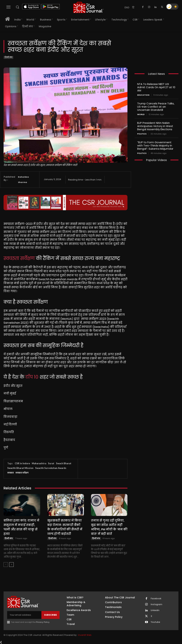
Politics (142, 134)
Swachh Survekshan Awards (51, 468)
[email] (24, 615)
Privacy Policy (43, 622)
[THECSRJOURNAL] (88, 7)
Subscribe (50, 615)
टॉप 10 (32, 377)
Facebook (156, 599)
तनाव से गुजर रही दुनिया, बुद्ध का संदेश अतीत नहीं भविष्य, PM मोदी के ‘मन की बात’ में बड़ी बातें (109, 527)
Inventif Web (85, 635)
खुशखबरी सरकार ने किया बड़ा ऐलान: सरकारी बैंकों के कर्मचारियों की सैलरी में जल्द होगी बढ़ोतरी (65, 527)
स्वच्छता (10, 473)
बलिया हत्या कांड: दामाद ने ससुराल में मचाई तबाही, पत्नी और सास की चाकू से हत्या (21, 527)
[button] (17, 7)
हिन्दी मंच (8, 57)
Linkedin (155, 610)
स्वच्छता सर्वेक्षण (19, 258)
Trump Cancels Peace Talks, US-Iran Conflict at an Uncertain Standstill (156, 107)
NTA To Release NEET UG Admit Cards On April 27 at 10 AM (156, 87)
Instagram (156, 604)
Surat (51, 463)
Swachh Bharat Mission (20, 468)
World (141, 114)
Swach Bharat (64, 463)
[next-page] (11, 565)
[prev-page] (6, 565)
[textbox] (65, 336)
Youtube (155, 622)
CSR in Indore (22, 463)
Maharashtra (39, 463)
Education (143, 95)
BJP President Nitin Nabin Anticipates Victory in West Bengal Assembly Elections (155, 126)
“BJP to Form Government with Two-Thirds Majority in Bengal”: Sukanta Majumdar (155, 145)
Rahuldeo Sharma (23, 180)
